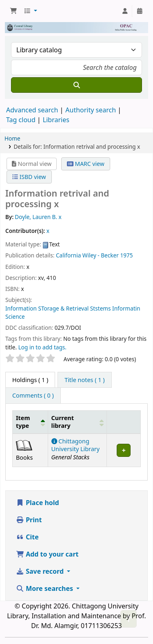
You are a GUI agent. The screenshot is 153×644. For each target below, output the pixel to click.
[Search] (76, 85)
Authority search (91, 110)
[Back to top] (129, 619)
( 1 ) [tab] (30, 380)
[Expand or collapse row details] (124, 450)
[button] (13, 11)
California (68, 255)
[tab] (84, 380)
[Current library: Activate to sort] (77, 422)
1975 (126, 255)
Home (12, 138)
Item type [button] (23, 422)
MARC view (86, 164)
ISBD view (29, 177)
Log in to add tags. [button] (42, 347)
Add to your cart (47, 554)
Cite (27, 537)
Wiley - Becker (101, 255)
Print (29, 520)
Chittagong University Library (76, 445)
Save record (41, 571)
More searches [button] (45, 588)
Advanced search (32, 110)
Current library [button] (63, 422)
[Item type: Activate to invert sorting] (30, 422)
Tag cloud (21, 120)
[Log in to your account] (125, 11)
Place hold (38, 503)
